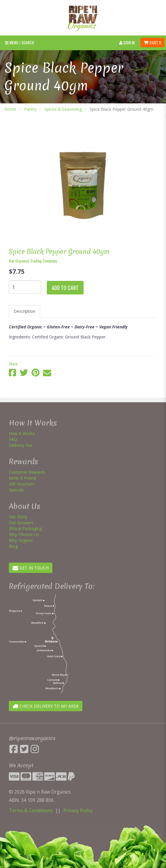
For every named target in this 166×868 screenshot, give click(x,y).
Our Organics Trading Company (33, 261)
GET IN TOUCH (31, 568)
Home (10, 109)
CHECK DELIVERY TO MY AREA (46, 706)
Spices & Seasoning (63, 109)
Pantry (30, 109)
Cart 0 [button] (152, 42)
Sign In (127, 42)
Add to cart (65, 288)
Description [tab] (24, 311)
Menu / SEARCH (20, 42)
